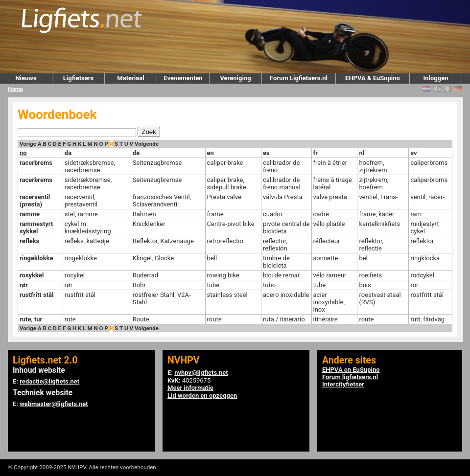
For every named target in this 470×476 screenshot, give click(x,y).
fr (316, 153)
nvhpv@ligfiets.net (201, 373)
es (266, 153)
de (136, 153)
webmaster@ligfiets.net (54, 404)
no (23, 153)
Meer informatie (190, 388)
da (68, 153)
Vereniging (235, 78)
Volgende (147, 144)
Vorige (28, 144)
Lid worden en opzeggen (202, 396)
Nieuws (26, 78)
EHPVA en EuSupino (351, 370)
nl (362, 153)
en (211, 153)
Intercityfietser (343, 384)
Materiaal (130, 78)
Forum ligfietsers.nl (350, 377)
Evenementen (183, 78)
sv (413, 153)
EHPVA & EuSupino (373, 78)
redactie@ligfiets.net (49, 381)
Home (15, 89)
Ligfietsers (78, 78)
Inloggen (435, 78)
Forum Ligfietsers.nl (299, 78)
